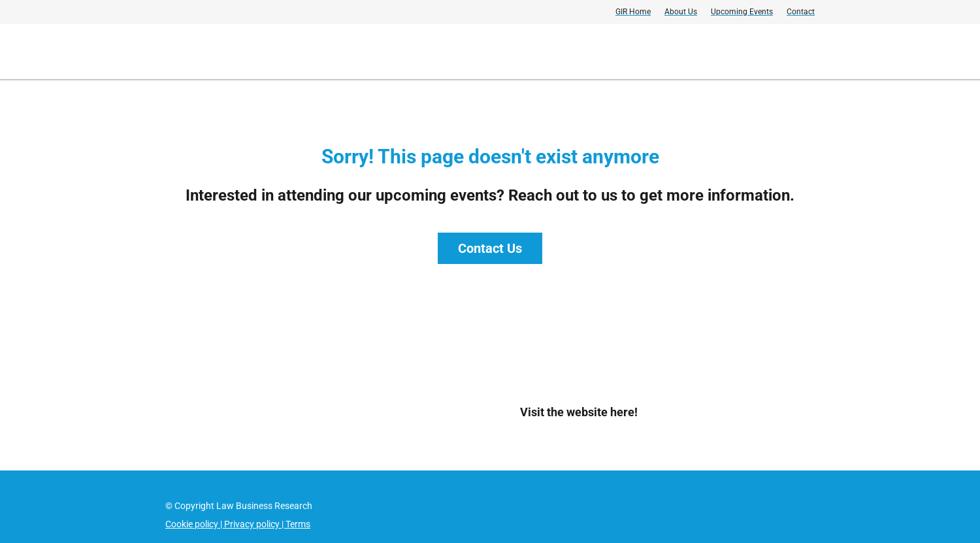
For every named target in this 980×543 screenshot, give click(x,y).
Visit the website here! (579, 412)
